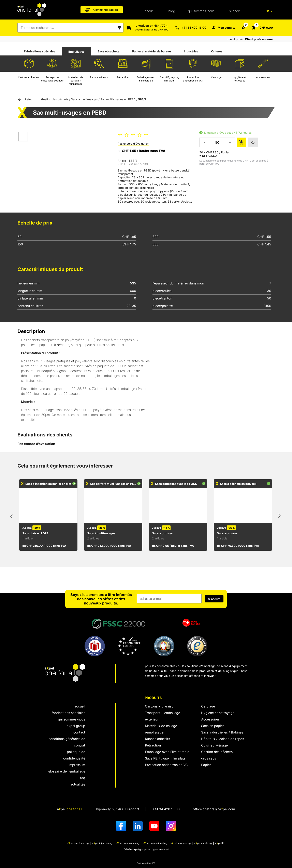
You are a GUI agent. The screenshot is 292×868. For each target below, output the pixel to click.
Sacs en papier (213, 726)
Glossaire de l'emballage (67, 771)
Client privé (235, 39)
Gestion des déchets (55, 99)
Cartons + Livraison (160, 706)
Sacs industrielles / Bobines (222, 732)
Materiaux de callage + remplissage (163, 729)
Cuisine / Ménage (214, 745)
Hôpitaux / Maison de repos (223, 739)
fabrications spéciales (68, 713)
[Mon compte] (223, 28)
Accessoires (210, 719)
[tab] (40, 51)
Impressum (77, 765)
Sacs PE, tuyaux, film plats (165, 758)
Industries (191, 51)
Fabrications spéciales (40, 51)
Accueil (150, 11)
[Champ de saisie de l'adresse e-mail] (169, 599)
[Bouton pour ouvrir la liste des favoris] (243, 27)
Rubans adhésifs (157, 739)
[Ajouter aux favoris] (253, 142)
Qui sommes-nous (72, 719)
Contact (79, 732)
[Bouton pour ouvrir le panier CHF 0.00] (262, 28)
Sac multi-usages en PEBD (118, 99)
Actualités (78, 784)
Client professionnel (259, 39)
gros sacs (209, 758)
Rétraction (153, 745)
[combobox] (68, 28)
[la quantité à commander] (217, 142)
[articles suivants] (279, 516)
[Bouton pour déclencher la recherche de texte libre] (119, 28)
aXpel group (76, 726)
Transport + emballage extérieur (163, 716)
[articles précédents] (13, 516)
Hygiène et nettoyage (218, 713)
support (235, 11)
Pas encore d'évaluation (133, 144)
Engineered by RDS (146, 863)
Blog (172, 11)
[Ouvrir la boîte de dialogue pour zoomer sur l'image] (68, 150)
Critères (217, 51)
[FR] (270, 11)
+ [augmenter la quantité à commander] (230, 142)
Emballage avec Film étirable (167, 752)
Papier (206, 765)
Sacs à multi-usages (84, 99)
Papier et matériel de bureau (152, 51)
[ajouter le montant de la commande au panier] (242, 142)
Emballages (76, 52)
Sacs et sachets (108, 51)
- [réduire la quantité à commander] (204, 142)
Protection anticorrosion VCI (167, 765)
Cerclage (208, 706)
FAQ (83, 778)
